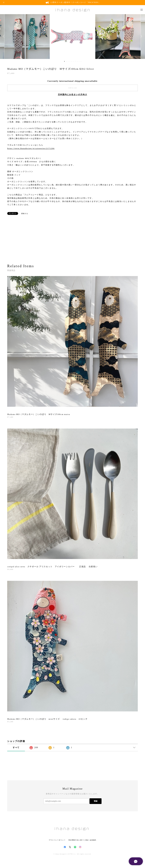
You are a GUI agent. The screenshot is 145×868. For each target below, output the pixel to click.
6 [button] (74, 61)
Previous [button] (4, 36)
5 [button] (72, 61)
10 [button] (81, 61)
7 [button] (75, 61)
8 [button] (77, 61)
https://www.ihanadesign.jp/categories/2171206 (31, 148)
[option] (72, 36)
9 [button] (79, 61)
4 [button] (70, 61)
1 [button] (64, 61)
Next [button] (141, 36)
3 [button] (68, 61)
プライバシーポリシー (57, 840)
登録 (96, 801)
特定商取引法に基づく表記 (79, 840)
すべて (16, 748)
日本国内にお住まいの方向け (73, 95)
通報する (25, 214)
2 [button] (66, 61)
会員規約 (93, 840)
